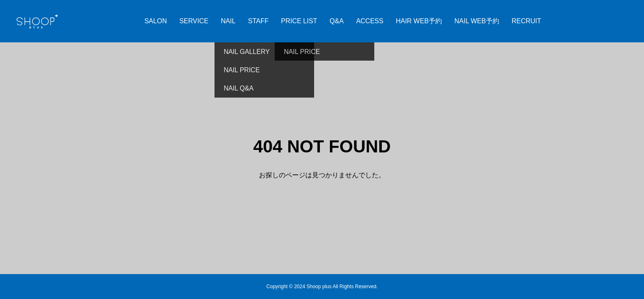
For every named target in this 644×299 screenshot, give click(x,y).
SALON (156, 21)
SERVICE (194, 21)
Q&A (337, 21)
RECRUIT (526, 21)
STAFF (258, 21)
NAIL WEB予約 (477, 21)
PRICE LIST (299, 21)
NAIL (228, 21)
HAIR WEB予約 (419, 21)
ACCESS (370, 21)
